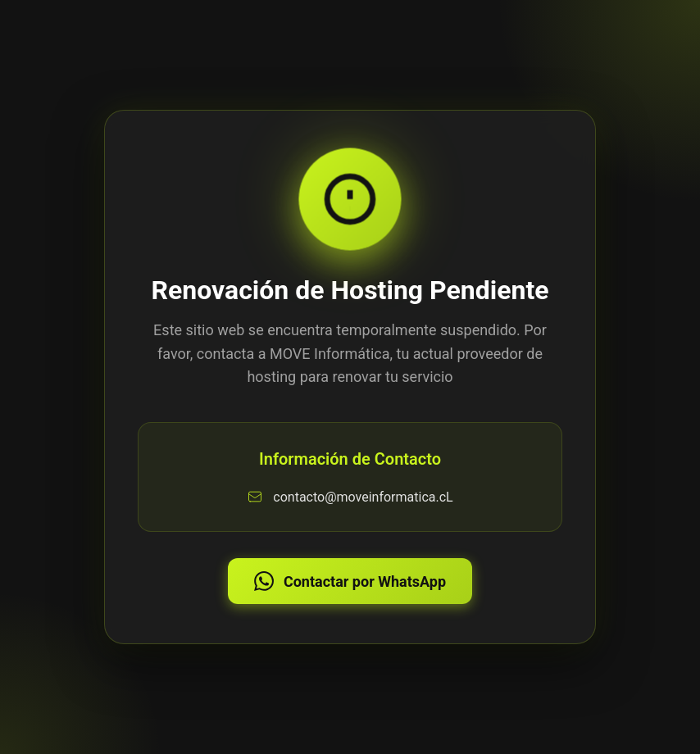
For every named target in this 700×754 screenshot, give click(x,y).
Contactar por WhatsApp (350, 581)
